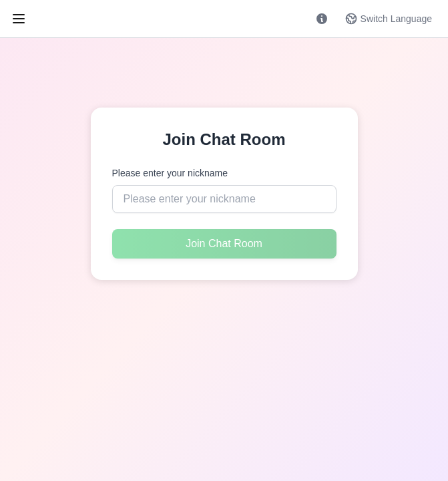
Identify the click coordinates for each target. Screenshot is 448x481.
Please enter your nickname (170, 173)
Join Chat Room (224, 244)
